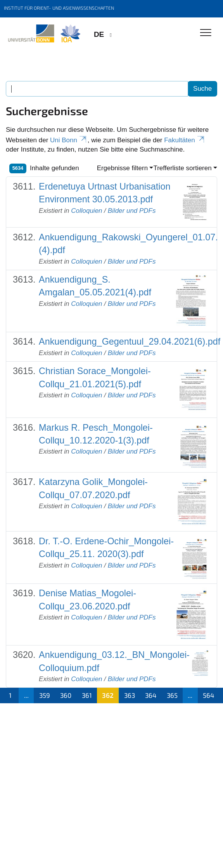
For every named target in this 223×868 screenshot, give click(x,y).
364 (151, 695)
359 (45, 695)
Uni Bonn (69, 140)
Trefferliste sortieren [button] (182, 168)
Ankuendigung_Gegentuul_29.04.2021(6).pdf (130, 342)
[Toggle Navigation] (206, 33)
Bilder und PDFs (132, 211)
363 (130, 695)
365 (172, 695)
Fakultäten (185, 140)
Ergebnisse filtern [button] (122, 168)
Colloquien (86, 211)
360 (66, 695)
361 (87, 695)
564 (208, 695)
